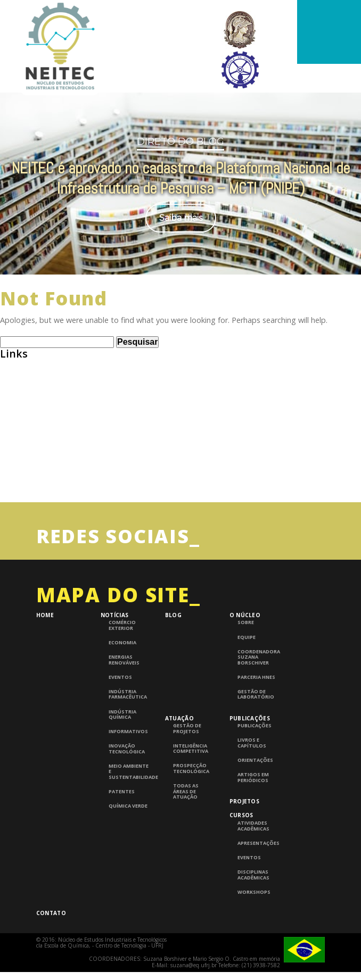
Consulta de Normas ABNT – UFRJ (63, 462)
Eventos (120, 714)
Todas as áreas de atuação (186, 828)
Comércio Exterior (122, 662)
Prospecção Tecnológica (191, 805)
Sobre (246, 659)
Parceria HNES (256, 714)
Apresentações (259, 880)
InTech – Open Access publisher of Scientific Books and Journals (121, 502)
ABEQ (10, 400)
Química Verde (128, 843)
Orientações (255, 797)
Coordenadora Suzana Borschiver (259, 694)
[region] (180, 188)
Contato (51, 950)
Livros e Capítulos (252, 780)
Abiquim (16, 421)
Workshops (254, 929)
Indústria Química (122, 751)
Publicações (250, 754)
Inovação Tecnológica (127, 786)
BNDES (12, 441)
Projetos (244, 838)
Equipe (247, 674)
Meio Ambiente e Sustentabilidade (130, 808)
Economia (122, 679)
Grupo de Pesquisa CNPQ (47, 482)
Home (45, 652)
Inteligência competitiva (191, 786)
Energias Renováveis (124, 697)
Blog (173, 652)
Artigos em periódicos (253, 814)
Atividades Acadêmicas (253, 863)
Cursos (241, 852)
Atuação (179, 754)
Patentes (122, 828)
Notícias (114, 652)
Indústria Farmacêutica (128, 731)
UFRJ (8, 522)
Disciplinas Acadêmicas (253, 912)
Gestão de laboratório (256, 731)
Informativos (128, 768)
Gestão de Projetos (187, 765)
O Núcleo (245, 652)
